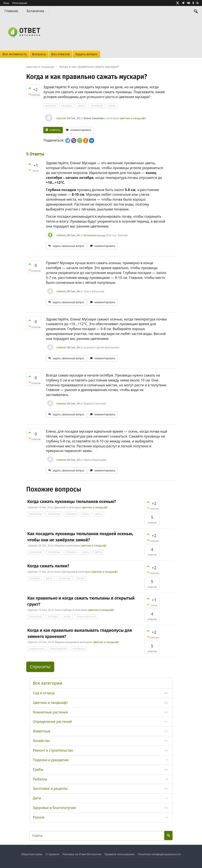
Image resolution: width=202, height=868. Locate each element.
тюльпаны (36, 514)
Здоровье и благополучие (54, 808)
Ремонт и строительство (53, 750)
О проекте (53, 854)
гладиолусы (37, 649)
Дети (37, 798)
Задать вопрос (86, 54)
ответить (55, 130)
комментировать (81, 130)
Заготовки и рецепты (50, 788)
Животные (42, 731)
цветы (81, 106)
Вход (6, 3)
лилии (81, 578)
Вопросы (39, 54)
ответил (61, 235)
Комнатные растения (50, 712)
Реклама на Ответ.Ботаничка (82, 854)
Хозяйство (41, 741)
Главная (11, 11)
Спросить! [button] (40, 667)
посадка (67, 106)
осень (112, 106)
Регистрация (20, 3)
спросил (61, 118)
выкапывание (59, 649)
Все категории (48, 683)
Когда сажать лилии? (48, 566)
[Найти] (196, 11)
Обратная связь (32, 854)
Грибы (38, 769)
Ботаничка (35, 11)
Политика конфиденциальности (159, 854)
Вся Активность (15, 54)
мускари (50, 106)
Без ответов (60, 54)
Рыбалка (40, 779)
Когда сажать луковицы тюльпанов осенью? (72, 501)
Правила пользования (119, 854)
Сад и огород (44, 693)
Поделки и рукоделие (51, 760)
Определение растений (52, 722)
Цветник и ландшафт (133, 118)
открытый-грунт (86, 617)
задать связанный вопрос (69, 246)
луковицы (97, 106)
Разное (39, 817)
